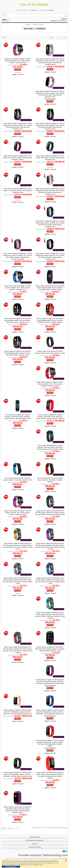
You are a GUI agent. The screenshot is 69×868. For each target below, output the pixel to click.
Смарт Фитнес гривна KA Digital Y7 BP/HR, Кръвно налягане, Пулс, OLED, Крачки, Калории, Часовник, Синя (18, 288)
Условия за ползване (43, 861)
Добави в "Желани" (18, 74)
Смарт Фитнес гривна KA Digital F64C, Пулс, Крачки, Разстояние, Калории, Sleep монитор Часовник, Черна (18, 190)
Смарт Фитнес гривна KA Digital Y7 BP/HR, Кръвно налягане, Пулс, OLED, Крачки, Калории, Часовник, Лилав (18, 61)
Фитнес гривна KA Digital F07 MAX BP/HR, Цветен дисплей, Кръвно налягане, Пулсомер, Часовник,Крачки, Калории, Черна (50, 649)
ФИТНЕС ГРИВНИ (38, 25)
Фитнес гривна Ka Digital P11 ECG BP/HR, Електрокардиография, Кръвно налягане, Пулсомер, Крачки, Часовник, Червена (50, 320)
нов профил (50, 10)
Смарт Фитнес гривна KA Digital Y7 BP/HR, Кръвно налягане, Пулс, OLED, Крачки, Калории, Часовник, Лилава (18, 513)
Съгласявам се (11, 867)
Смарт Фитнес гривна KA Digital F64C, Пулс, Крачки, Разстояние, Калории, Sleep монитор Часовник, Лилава (18, 158)
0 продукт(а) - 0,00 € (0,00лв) (58, 21)
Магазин (28, 25)
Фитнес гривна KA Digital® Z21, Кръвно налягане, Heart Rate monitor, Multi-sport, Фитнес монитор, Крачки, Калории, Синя (18, 417)
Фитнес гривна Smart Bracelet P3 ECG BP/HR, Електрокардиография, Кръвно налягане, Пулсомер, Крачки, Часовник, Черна (50, 288)
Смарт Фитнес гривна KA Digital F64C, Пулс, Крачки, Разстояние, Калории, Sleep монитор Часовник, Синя (50, 158)
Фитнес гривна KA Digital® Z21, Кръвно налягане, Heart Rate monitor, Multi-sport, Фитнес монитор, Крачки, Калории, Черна (50, 447)
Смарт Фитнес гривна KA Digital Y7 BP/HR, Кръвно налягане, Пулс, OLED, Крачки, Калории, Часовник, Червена (50, 384)
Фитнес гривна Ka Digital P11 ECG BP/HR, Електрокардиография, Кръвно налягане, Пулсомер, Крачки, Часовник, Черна (18, 353)
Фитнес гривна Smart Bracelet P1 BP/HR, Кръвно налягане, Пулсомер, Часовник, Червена (50, 480)
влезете (33, 10)
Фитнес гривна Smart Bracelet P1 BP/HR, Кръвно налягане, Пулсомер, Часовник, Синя (18, 479)
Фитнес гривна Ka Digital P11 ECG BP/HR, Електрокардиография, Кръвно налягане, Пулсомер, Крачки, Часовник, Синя (18, 320)
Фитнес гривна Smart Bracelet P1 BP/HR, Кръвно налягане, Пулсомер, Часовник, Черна (50, 352)
